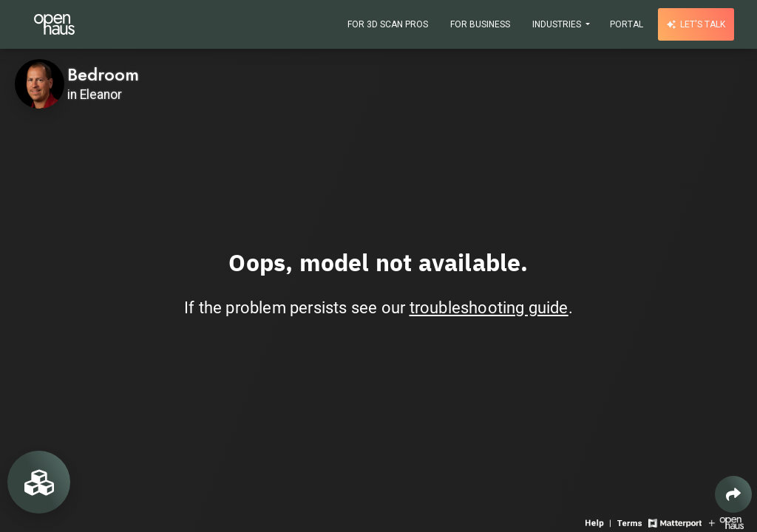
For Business (480, 24)
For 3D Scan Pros (388, 24)
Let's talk (696, 24)
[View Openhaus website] (726, 522)
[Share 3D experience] (733, 494)
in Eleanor (95, 95)
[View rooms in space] (39, 482)
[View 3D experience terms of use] (631, 522)
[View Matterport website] (675, 522)
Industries (558, 24)
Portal (627, 24)
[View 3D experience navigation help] (600, 522)
